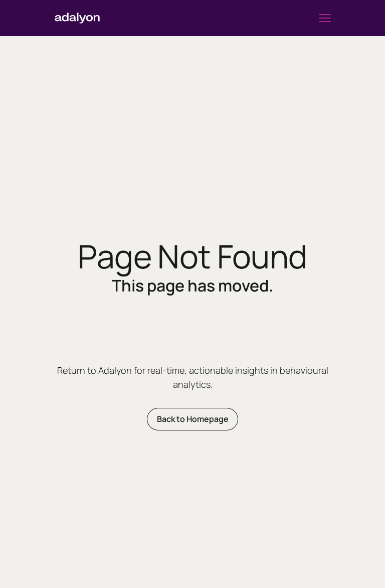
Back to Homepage (193, 419)
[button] (325, 18)
